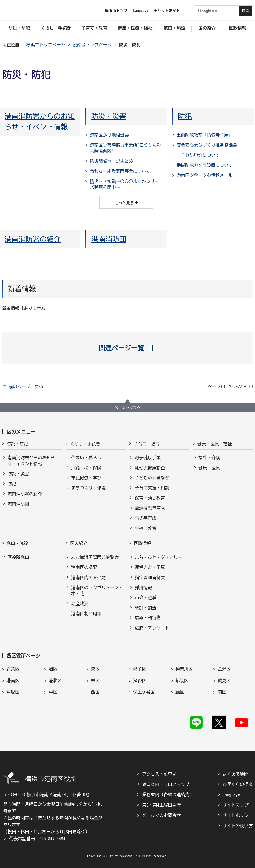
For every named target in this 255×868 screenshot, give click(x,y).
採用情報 (143, 587)
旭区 (53, 669)
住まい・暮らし (86, 458)
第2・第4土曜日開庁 (161, 805)
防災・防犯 (17, 444)
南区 (222, 692)
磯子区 (140, 669)
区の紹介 (79, 543)
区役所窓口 (18, 557)
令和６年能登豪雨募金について (120, 171)
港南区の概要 (84, 567)
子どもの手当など (152, 478)
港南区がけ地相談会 (109, 135)
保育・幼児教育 (150, 498)
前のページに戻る (26, 386)
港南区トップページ (92, 45)
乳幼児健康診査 (150, 468)
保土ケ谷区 (144, 692)
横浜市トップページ (46, 45)
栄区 (95, 680)
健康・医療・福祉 (215, 444)
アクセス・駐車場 (159, 774)
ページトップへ (127, 407)
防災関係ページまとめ (111, 161)
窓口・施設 (17, 543)
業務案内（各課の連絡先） (168, 794)
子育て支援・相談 (152, 488)
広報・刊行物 (148, 618)
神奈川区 (184, 669)
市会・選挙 (146, 597)
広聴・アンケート (152, 628)
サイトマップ (236, 805)
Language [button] (141, 11)
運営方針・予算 (150, 567)
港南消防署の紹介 (33, 239)
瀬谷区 (140, 680)
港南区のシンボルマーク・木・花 (97, 590)
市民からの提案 (238, 784)
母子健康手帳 (148, 458)
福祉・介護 (209, 458)
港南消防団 (109, 239)
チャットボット (167, 11)
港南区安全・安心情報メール (205, 175)
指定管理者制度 (150, 577)
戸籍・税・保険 (86, 468)
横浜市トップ (116, 11)
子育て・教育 (147, 444)
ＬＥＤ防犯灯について (198, 155)
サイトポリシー (238, 815)
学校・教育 (146, 528)
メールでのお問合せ (161, 815)
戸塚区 (13, 692)
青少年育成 (146, 518)
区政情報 (142, 543)
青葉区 (13, 669)
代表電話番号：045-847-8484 (37, 839)
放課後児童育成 (150, 508)
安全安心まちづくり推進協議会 (207, 145)
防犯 (185, 116)
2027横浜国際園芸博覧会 (95, 557)
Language (231, 794)
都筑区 (182, 680)
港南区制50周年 (86, 614)
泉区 (95, 669)
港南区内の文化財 (88, 577)
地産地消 (80, 604)
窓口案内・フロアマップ (166, 784)
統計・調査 (146, 608)
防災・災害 (109, 116)
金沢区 (224, 669)
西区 (95, 692)
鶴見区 (224, 680)
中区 (53, 692)
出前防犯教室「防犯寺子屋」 (205, 135)
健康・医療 (209, 468)
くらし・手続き (85, 444)
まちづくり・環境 (88, 488)
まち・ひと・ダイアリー (158, 557)
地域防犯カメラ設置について (205, 165)
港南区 (13, 680)
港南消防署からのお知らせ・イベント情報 (31, 461)
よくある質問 (236, 774)
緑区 (180, 692)
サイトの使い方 (238, 826)
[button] (128, 348)
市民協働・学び (86, 478)
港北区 (55, 680)
